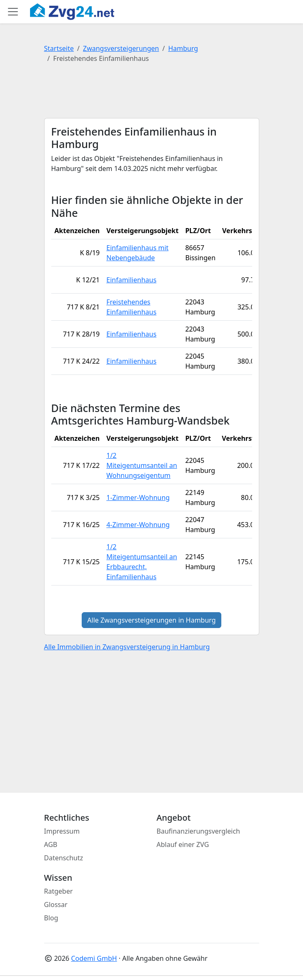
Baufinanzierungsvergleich (199, 831)
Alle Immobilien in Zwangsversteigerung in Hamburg (127, 647)
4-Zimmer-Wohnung (138, 525)
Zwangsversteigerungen (121, 48)
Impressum (62, 831)
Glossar (56, 905)
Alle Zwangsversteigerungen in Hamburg (151, 620)
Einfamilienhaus (131, 280)
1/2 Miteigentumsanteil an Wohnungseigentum (142, 465)
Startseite (59, 48)
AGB (51, 844)
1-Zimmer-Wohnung (138, 498)
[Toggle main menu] (13, 12)
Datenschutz (64, 858)
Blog (51, 918)
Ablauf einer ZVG (183, 844)
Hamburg (183, 48)
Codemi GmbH (94, 958)
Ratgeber (59, 891)
